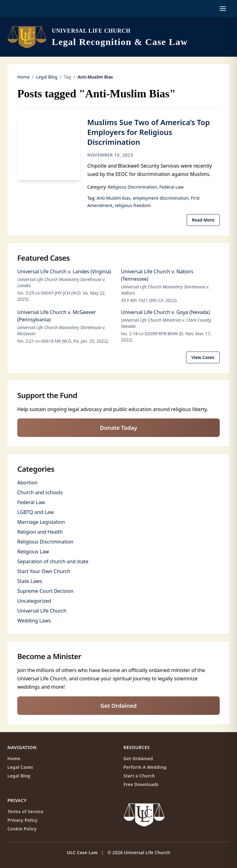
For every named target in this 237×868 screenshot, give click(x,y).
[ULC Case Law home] (98, 37)
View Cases (203, 357)
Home (23, 77)
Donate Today (119, 428)
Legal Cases (20, 767)
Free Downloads (141, 784)
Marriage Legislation (41, 522)
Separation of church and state (53, 561)
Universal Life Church (42, 611)
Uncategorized (34, 601)
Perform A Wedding (145, 767)
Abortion (27, 483)
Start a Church (139, 776)
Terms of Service (25, 811)
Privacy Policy (23, 820)
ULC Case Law (82, 852)
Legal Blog (47, 77)
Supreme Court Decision (45, 591)
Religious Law (33, 552)
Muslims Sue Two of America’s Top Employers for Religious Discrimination (149, 132)
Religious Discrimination (133, 187)
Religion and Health (40, 532)
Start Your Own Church (44, 571)
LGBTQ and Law (35, 512)
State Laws (30, 581)
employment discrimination (161, 198)
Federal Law (171, 187)
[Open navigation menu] (223, 9)
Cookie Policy (22, 829)
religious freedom (133, 205)
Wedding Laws (34, 621)
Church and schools (40, 492)
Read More (203, 220)
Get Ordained (118, 706)
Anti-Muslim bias (114, 198)
